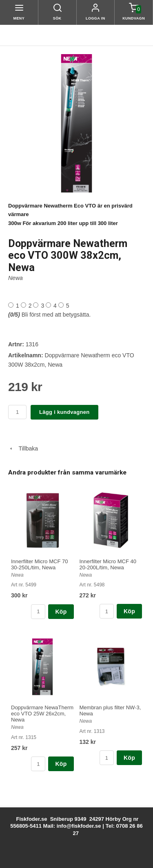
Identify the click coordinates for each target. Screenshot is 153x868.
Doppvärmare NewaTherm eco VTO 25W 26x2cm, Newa (42, 714)
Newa (16, 278)
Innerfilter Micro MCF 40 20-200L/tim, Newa (108, 564)
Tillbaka (23, 448)
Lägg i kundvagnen (64, 412)
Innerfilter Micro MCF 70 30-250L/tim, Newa (39, 564)
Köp (61, 612)
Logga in (95, 18)
